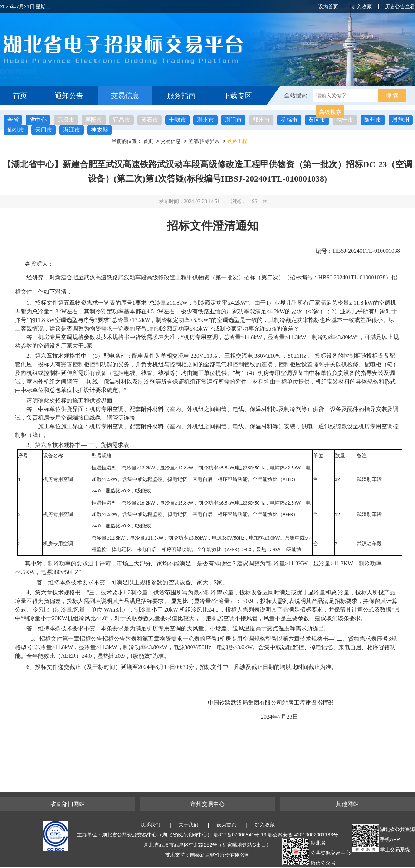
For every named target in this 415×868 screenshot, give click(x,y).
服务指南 (181, 96)
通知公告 (69, 96)
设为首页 (328, 6)
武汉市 (66, 120)
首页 (20, 96)
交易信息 (125, 96)
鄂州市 (261, 120)
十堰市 (177, 120)
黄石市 (150, 120)
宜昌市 (122, 120)
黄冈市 (317, 120)
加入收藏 (362, 6)
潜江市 (72, 130)
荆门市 (233, 120)
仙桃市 (16, 130)
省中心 (38, 120)
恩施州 (401, 120)
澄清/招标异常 (204, 141)
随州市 (373, 120)
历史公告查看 (400, 6)
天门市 (44, 130)
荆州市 (205, 120)
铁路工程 (237, 141)
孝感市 (289, 120)
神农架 (99, 130)
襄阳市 (94, 120)
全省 (13, 120)
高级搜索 (330, 112)
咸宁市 (345, 120)
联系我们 (150, 825)
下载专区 (238, 96)
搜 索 (392, 96)
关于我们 (189, 825)
